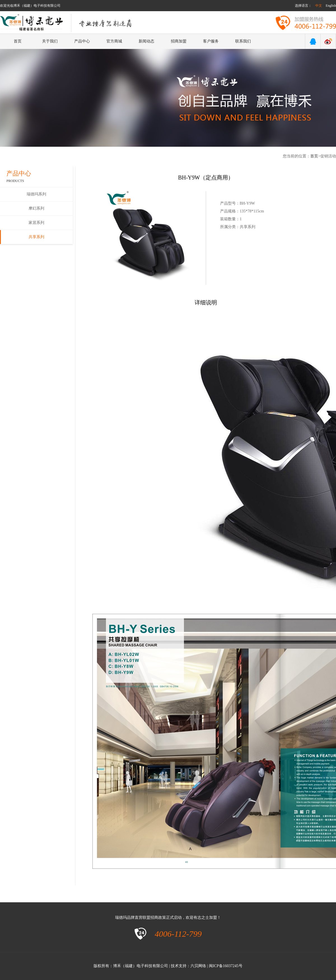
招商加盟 (179, 41)
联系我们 (243, 41)
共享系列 (36, 237)
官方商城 (114, 41)
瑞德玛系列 (36, 194)
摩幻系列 (36, 208)
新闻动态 (146, 41)
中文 (319, 6)
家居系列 (36, 223)
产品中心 (82, 41)
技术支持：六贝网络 (188, 966)
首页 (18, 41)
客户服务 (211, 41)
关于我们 (50, 41)
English (331, 6)
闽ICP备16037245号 (226, 966)
